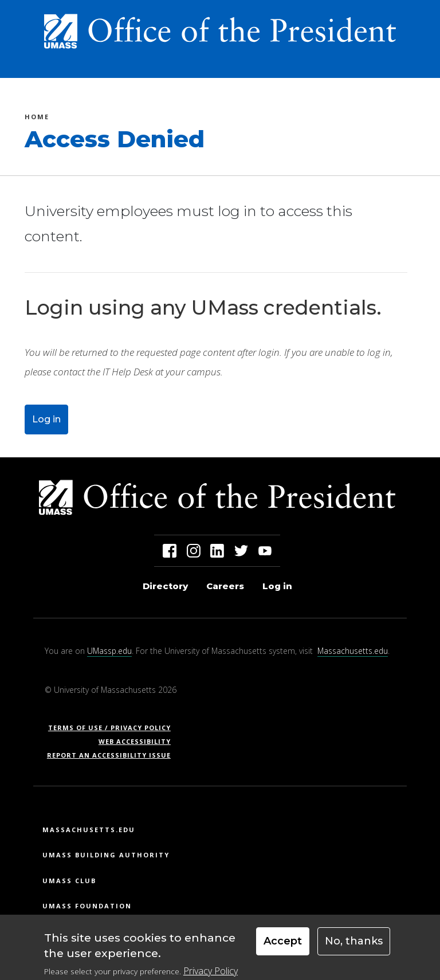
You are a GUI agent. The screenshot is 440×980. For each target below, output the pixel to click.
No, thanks (354, 946)
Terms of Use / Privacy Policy (113, 728)
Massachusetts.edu (353, 651)
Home (37, 118)
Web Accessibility (135, 741)
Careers (225, 586)
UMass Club (69, 881)
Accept (283, 946)
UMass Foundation (87, 906)
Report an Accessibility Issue (113, 755)
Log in (46, 419)
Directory (165, 586)
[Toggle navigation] (402, 65)
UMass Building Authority (106, 855)
